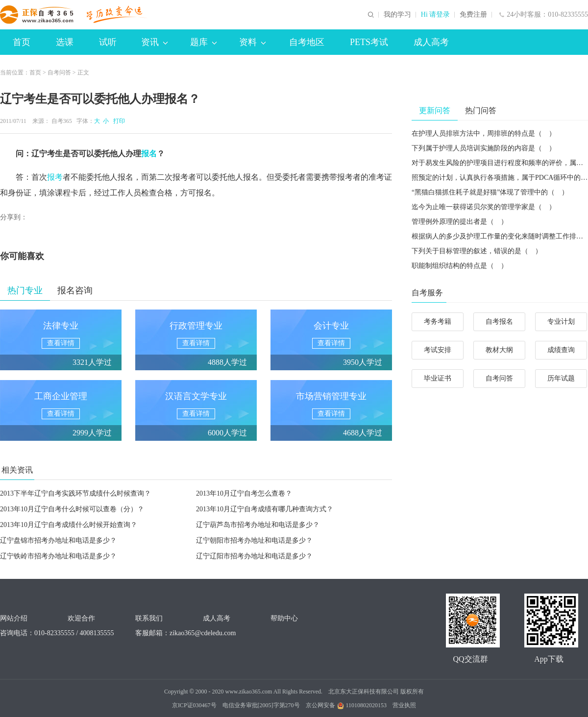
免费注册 (473, 15)
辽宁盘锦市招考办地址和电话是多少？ (58, 540)
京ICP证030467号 (194, 705)
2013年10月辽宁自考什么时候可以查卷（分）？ (72, 509)
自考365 (62, 121)
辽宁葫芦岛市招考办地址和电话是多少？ (258, 525)
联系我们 (149, 618)
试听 (108, 42)
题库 (203, 42)
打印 (118, 121)
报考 (55, 177)
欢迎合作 (81, 618)
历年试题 (561, 378)
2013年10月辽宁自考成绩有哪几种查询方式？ (265, 509)
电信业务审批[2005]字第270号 (261, 705)
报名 (149, 154)
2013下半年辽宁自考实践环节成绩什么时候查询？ (75, 493)
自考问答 (59, 72)
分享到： (14, 217)
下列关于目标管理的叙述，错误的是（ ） (477, 251)
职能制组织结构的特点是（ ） (460, 266)
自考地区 (307, 42)
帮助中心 (284, 618)
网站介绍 (14, 618)
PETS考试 (369, 42)
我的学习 (397, 15)
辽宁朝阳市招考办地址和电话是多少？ (254, 540)
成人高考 (431, 42)
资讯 (154, 42)
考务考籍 (438, 322)
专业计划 (561, 322)
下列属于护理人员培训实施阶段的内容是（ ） (484, 148)
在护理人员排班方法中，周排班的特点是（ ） (484, 133)
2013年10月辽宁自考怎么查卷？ (244, 493)
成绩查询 (561, 350)
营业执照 (404, 705)
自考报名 (499, 322)
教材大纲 (499, 350)
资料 (252, 42)
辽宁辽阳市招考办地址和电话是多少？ (254, 556)
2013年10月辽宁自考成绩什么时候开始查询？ (69, 525)
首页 (22, 42)
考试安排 (438, 350)
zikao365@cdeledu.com (203, 633)
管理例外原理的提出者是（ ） (460, 222)
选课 (65, 42)
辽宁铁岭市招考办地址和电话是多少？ (58, 556)
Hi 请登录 (436, 15)
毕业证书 (438, 378)
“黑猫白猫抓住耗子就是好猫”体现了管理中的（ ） (490, 192)
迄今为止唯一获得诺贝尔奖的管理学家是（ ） (484, 207)
